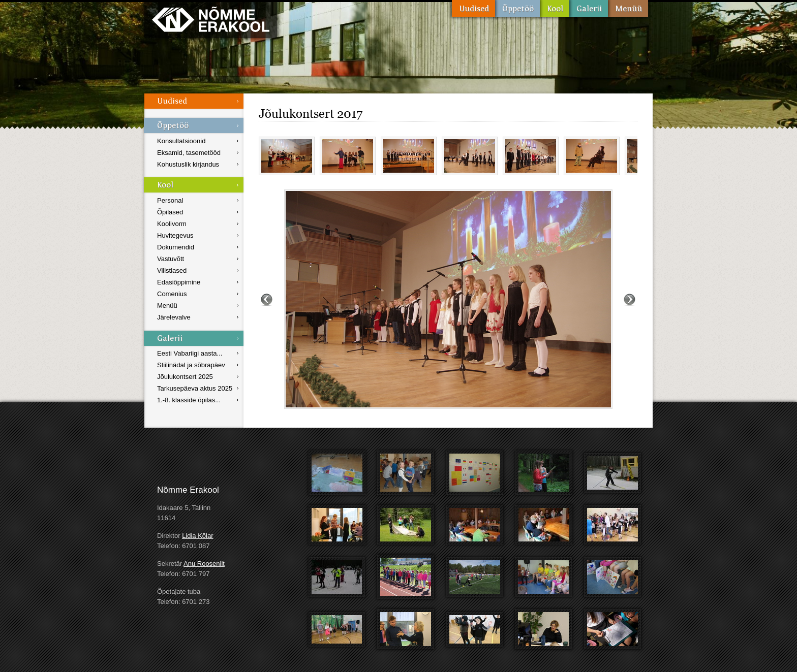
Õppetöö (517, 8)
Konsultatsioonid (181, 141)
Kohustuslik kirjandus (188, 164)
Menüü (628, 8)
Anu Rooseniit (204, 564)
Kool (555, 8)
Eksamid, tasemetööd (189, 153)
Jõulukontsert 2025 (185, 377)
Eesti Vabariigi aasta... (190, 353)
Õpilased (170, 212)
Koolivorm (172, 224)
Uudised (473, 8)
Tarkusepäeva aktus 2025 (195, 388)
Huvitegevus (175, 235)
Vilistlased (172, 270)
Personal (170, 200)
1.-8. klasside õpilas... (189, 400)
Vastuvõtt (171, 259)
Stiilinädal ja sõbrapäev (191, 365)
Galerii (589, 8)
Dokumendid (176, 247)
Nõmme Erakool (211, 19)
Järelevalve (174, 317)
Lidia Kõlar (197, 536)
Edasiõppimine (179, 282)
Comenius (172, 294)
